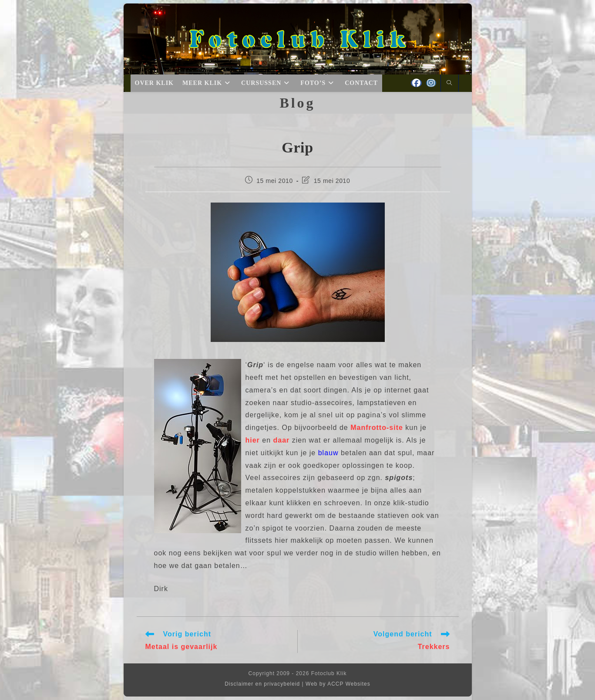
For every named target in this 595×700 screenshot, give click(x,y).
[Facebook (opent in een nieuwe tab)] (416, 83)
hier (253, 440)
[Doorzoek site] (450, 84)
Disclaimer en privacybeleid (262, 684)
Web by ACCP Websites (338, 684)
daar (282, 440)
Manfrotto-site (377, 428)
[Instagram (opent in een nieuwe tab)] (431, 83)
